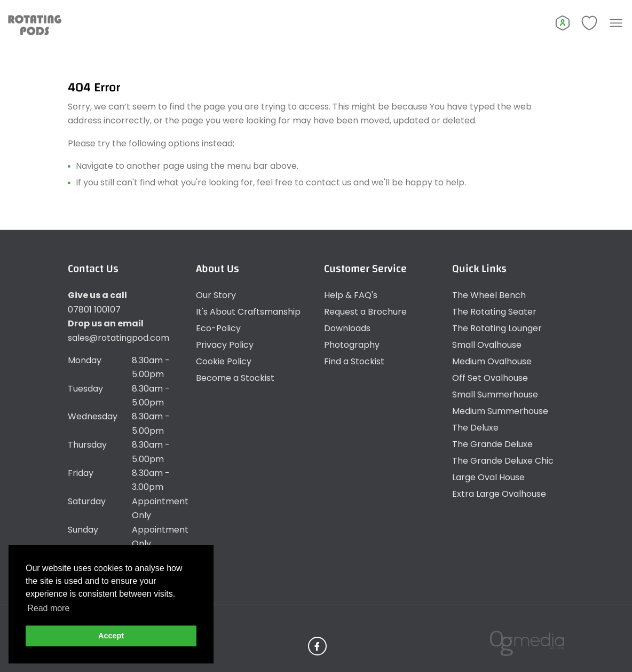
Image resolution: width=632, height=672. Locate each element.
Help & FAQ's (351, 295)
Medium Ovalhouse (492, 361)
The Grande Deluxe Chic (503, 461)
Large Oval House (488, 477)
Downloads (347, 328)
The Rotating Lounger (497, 328)
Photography (352, 345)
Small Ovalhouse (487, 345)
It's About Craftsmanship (248, 312)
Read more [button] (48, 608)
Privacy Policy (225, 345)
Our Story (216, 295)
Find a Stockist (354, 361)
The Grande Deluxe (492, 444)
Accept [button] (111, 636)
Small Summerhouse (495, 394)
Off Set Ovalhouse (490, 378)
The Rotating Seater (494, 312)
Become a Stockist (235, 378)
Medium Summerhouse (500, 411)
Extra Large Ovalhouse (499, 494)
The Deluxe (475, 428)
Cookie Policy (224, 361)
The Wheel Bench (489, 295)
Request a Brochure (365, 312)
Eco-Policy (218, 328)
